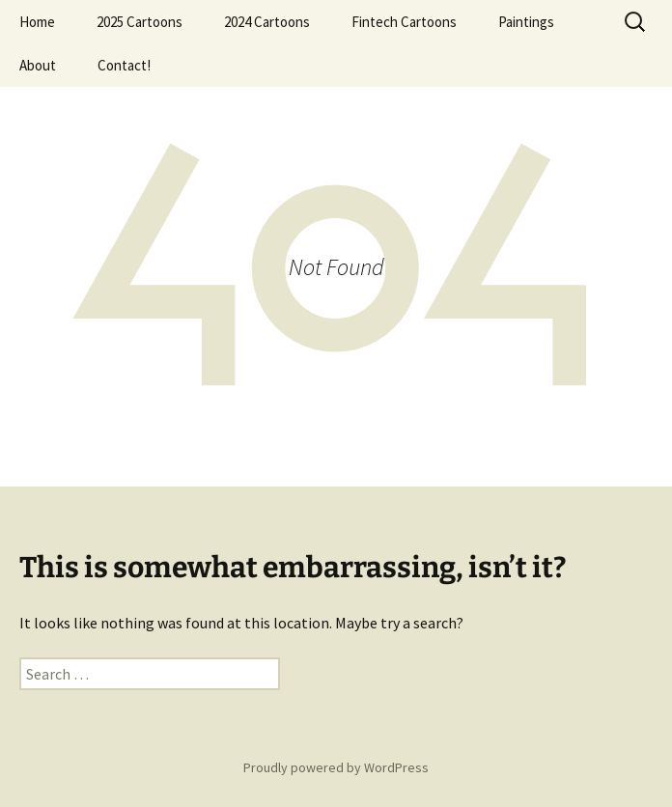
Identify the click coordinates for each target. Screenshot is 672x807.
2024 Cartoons (267, 22)
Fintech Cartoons (404, 22)
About (38, 65)
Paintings (526, 22)
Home (37, 22)
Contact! (124, 65)
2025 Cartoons (140, 22)
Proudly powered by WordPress (336, 767)
